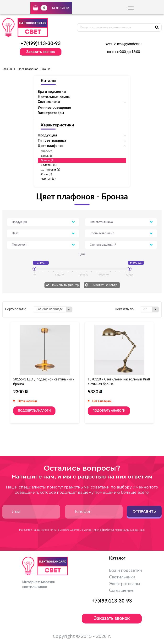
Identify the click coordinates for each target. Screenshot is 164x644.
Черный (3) (48, 179)
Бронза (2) (48, 160)
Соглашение (121, 591)
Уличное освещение (54, 108)
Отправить (144, 511)
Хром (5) (46, 174)
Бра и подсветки (52, 92)
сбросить (47, 151)
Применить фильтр (65, 285)
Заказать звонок (41, 52)
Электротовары (51, 113)
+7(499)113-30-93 (41, 44)
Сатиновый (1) (50, 170)
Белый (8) (47, 156)
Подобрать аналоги (34, 411)
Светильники (122, 577)
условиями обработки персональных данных (114, 530)
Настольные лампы (54, 97)
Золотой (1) (49, 165)
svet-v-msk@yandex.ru (123, 44)
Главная (7, 69)
